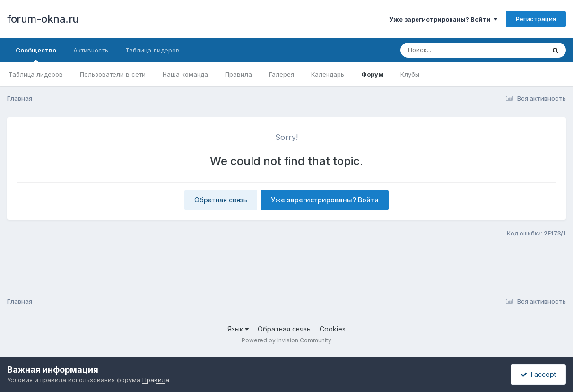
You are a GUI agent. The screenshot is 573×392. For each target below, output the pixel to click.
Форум (372, 74)
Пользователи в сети (113, 74)
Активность (91, 50)
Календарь (328, 74)
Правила (239, 74)
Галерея (282, 74)
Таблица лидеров (36, 74)
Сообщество (36, 54)
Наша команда (185, 74)
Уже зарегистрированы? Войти (443, 19)
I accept (538, 374)
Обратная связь (221, 200)
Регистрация (536, 19)
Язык (238, 329)
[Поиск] (455, 50)
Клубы (410, 74)
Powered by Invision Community (286, 340)
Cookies (333, 329)
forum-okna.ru (43, 19)
